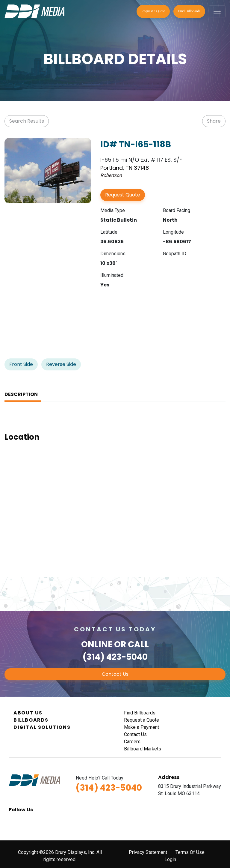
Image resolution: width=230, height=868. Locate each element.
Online (97, 644)
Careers (132, 742)
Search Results (27, 121)
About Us (28, 713)
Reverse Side (61, 364)
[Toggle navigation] (217, 11)
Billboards (31, 720)
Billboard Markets (143, 749)
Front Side (21, 364)
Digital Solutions (42, 727)
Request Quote (123, 195)
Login (170, 859)
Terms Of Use (190, 852)
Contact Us (115, 674)
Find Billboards (189, 11)
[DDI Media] (34, 11)
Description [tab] (21, 394)
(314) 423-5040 (115, 657)
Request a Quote (153, 11)
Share (214, 121)
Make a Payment (142, 727)
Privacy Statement (148, 852)
